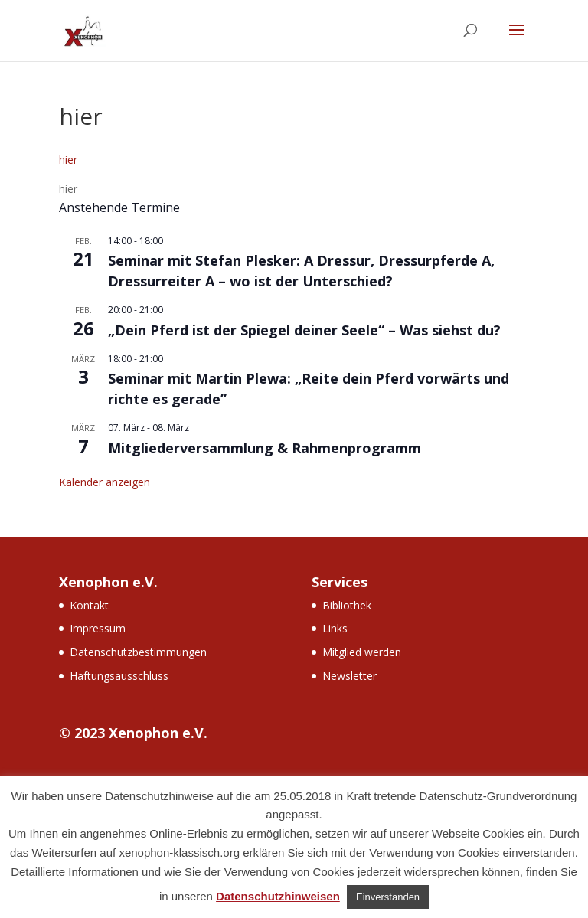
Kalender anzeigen (105, 482)
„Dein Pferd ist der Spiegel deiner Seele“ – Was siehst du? (304, 330)
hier (68, 160)
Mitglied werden (362, 652)
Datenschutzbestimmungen (138, 652)
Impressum (98, 628)
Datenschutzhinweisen (278, 896)
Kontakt (89, 605)
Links (335, 628)
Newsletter (350, 676)
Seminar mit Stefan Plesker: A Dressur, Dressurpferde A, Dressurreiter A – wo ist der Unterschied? (301, 271)
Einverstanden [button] (388, 897)
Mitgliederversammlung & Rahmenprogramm (265, 448)
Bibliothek (347, 605)
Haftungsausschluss (119, 676)
